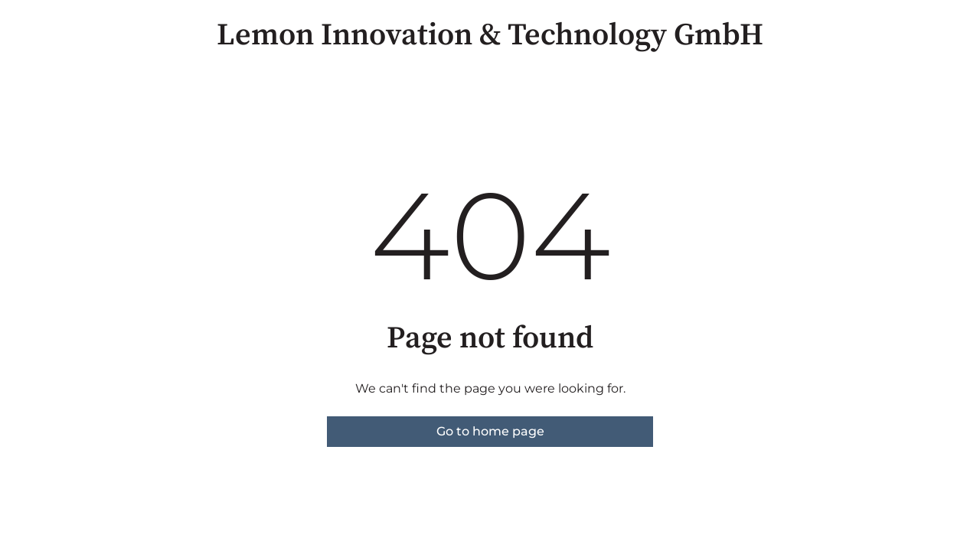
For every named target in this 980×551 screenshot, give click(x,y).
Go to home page (490, 431)
